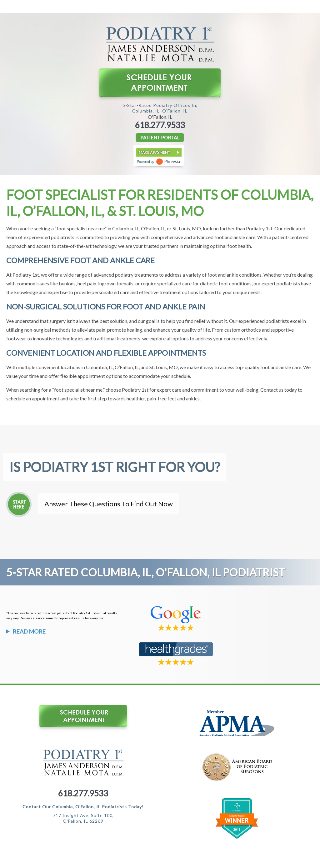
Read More (29, 631)
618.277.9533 (160, 125)
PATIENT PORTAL (160, 138)
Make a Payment (154, 152)
